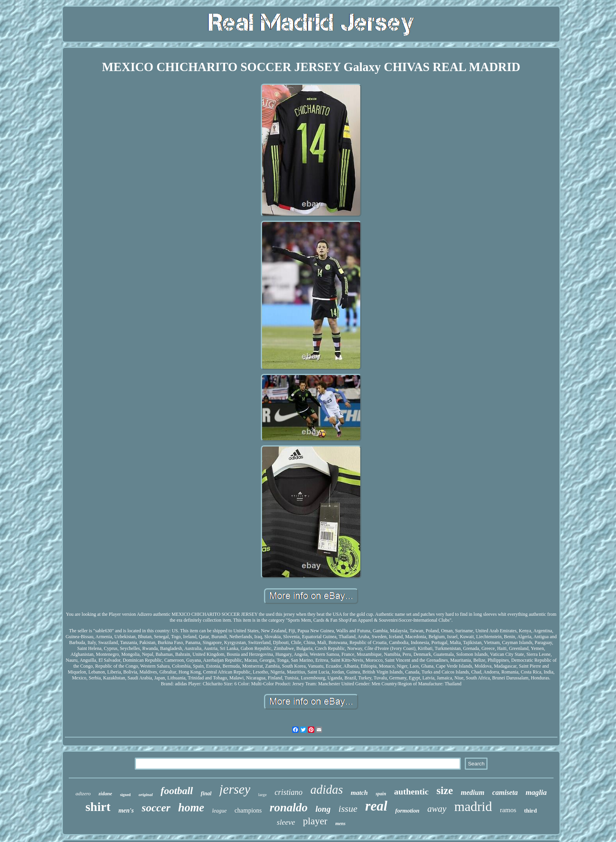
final (206, 793)
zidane (105, 793)
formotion (407, 811)
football (177, 791)
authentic (411, 792)
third (531, 811)
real (376, 806)
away (437, 809)
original (146, 794)
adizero (83, 793)
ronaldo (289, 807)
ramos (508, 810)
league (219, 811)
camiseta (505, 793)
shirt (98, 807)
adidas (327, 790)
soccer (156, 808)
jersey (235, 789)
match (359, 793)
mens (340, 824)
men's (126, 810)
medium (473, 793)
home (191, 807)
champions (248, 810)
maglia (536, 792)
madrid (473, 806)
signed (125, 795)
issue (348, 809)
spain (381, 794)
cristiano (289, 792)
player (315, 821)
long (323, 809)
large (262, 794)
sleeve (286, 822)
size (445, 791)
